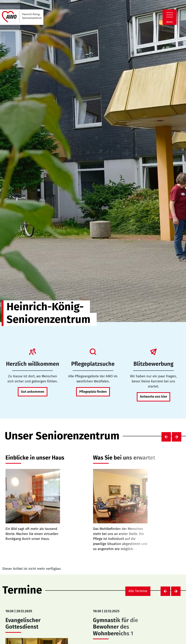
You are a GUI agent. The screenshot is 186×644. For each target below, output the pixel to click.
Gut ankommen (33, 392)
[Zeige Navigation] (170, 15)
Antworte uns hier (153, 397)
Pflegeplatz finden (93, 392)
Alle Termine (138, 591)
